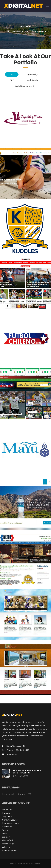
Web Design (33, 80)
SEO (12, 80)
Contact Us (12, 754)
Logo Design (32, 74)
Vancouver (7, 810)
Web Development (24, 86)
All (12, 74)
